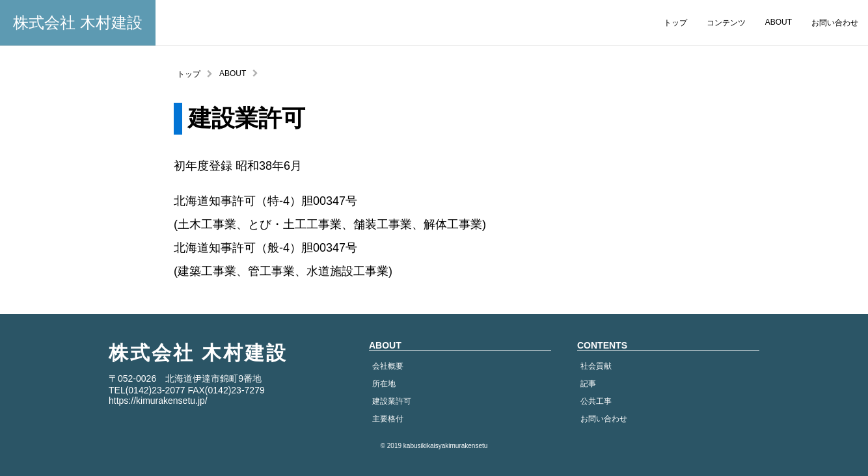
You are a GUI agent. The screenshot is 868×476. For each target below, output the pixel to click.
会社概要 (388, 366)
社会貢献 (596, 366)
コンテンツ (726, 23)
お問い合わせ (835, 23)
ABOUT (779, 22)
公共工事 (596, 401)
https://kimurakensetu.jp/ (158, 401)
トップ (675, 23)
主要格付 (388, 419)
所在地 (384, 384)
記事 (588, 384)
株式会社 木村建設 (78, 22)
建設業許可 (392, 401)
